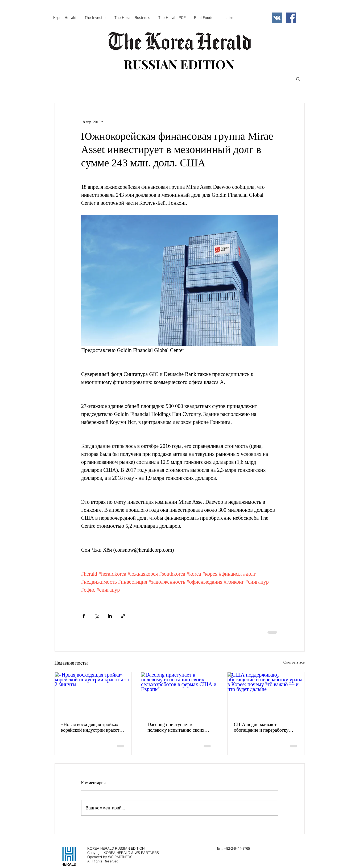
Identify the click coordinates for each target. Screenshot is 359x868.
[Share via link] (123, 616)
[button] (298, 79)
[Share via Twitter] (97, 616)
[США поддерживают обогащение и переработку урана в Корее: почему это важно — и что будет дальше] (266, 694)
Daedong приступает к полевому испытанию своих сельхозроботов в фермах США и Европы (179, 727)
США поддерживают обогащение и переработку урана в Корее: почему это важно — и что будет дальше (263, 727)
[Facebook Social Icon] (291, 18)
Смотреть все (294, 662)
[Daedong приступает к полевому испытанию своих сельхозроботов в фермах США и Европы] (179, 694)
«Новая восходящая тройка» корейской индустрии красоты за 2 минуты (92, 727)
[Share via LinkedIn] (110, 616)
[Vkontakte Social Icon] (277, 18)
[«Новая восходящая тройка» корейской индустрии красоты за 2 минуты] (93, 694)
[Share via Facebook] (84, 616)
